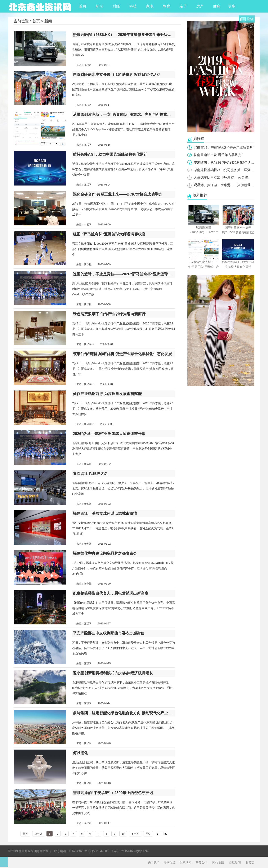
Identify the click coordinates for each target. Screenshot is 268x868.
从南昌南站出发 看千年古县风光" (218, 155)
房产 (200, 6)
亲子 (183, 6)
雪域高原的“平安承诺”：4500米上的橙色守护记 (113, 793)
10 (123, 834)
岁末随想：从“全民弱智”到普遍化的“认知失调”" (228, 162)
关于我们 (154, 862)
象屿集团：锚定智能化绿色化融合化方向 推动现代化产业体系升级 (124, 713)
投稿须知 (186, 862)
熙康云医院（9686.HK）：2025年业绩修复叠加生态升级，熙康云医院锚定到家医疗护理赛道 (124, 35)
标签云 (250, 862)
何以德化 (80, 753)
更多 (234, 6)
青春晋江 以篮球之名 (90, 474)
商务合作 (201, 862)
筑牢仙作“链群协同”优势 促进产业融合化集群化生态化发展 (122, 354)
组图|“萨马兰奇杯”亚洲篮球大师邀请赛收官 (109, 234)
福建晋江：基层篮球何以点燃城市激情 (105, 513)
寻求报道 (170, 862)
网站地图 (218, 862)
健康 (217, 6)
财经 (116, 6)
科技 (133, 6)
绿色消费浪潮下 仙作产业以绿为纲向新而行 (109, 314)
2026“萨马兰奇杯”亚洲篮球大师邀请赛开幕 (109, 434)
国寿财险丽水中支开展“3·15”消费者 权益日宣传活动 (117, 75)
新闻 (99, 6)
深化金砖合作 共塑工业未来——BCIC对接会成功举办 (118, 194)
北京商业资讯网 (40, 6)
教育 (166, 6)
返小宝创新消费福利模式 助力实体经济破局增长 (113, 673)
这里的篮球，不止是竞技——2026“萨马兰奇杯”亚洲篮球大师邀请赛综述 (124, 274)
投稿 (250, 19)
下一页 (135, 834)
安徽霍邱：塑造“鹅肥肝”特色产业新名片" (224, 147)
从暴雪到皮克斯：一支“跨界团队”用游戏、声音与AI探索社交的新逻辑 (124, 114)
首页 (83, 6)
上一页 (38, 834)
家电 (150, 6)
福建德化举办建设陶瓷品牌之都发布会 (105, 553)
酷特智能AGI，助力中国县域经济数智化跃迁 (110, 154)
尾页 (148, 834)
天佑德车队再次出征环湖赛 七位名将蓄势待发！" (230, 177)
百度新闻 (235, 862)
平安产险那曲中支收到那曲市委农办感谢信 (109, 633)
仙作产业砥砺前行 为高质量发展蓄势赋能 (107, 394)
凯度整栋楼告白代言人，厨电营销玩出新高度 (111, 593)
